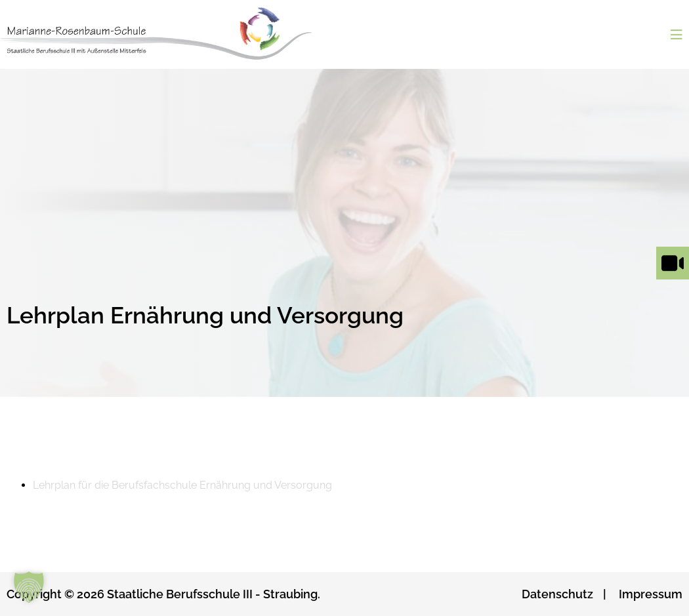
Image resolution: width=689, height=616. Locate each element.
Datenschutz (557, 594)
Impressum (651, 594)
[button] (29, 587)
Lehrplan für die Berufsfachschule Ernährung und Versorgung (182, 485)
